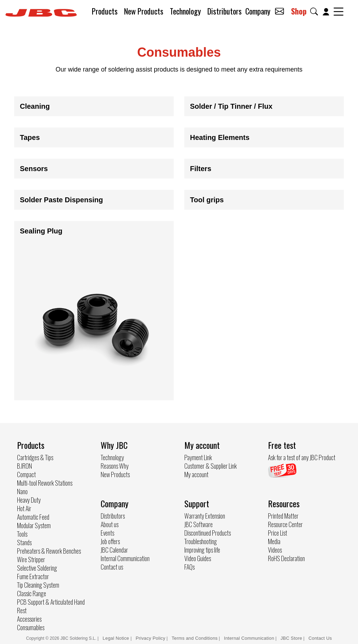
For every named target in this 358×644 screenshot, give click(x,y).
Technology (185, 11)
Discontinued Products (208, 533)
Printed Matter (283, 516)
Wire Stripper (31, 559)
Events (107, 533)
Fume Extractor (33, 576)
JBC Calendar (114, 550)
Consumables (31, 627)
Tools (22, 534)
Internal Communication (125, 558)
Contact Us (320, 638)
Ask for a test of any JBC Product (302, 457)
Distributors (225, 11)
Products (105, 11)
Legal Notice (117, 638)
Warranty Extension (205, 516)
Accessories (29, 619)
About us (110, 524)
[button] (315, 12)
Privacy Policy (151, 638)
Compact (26, 474)
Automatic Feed (33, 517)
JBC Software (198, 524)
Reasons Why (115, 466)
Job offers (110, 541)
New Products (144, 11)
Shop (299, 11)
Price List (278, 533)
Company (258, 11)
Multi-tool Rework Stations (45, 483)
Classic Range (32, 593)
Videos (275, 550)
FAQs (189, 567)
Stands (24, 542)
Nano (22, 491)
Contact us (112, 567)
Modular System (34, 525)
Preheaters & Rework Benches (49, 551)
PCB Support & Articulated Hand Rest (51, 606)
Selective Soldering (37, 568)
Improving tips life (202, 550)
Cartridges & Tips (35, 457)
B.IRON (24, 466)
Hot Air (24, 508)
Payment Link (198, 457)
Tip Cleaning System (38, 585)
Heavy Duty (29, 500)
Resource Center (285, 524)
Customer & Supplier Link (211, 466)
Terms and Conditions (195, 638)
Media (274, 541)
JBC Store (291, 638)
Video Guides (198, 558)
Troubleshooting (201, 541)
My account (196, 474)
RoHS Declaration (286, 558)
